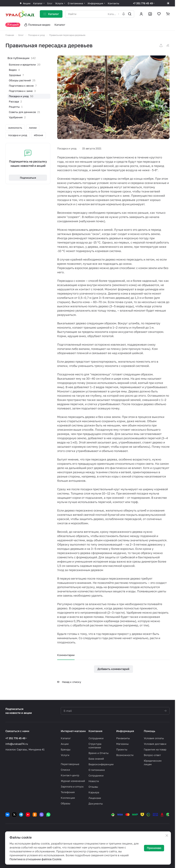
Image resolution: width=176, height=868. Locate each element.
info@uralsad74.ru (17, 744)
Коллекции (68, 798)
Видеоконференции (101, 764)
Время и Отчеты (99, 753)
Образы (66, 803)
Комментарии (66, 655)
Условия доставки (155, 744)
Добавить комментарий (113, 669)
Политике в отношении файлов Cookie (35, 859)
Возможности (125, 755)
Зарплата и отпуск (72, 786)
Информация (125, 731)
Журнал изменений (73, 781)
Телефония (68, 792)
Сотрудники (96, 738)
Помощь (150, 731)
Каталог (66, 738)
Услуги (65, 755)
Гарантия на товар (155, 749)
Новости (94, 781)
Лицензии (95, 798)
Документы (96, 804)
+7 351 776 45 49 (143, 3)
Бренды (66, 749)
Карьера (94, 792)
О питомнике (97, 770)
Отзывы (93, 787)
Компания (95, 731)
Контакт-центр (70, 775)
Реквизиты (123, 738)
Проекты (122, 749)
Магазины (122, 744)
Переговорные (70, 764)
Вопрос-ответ (152, 755)
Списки (65, 770)
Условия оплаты (154, 738)
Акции (65, 744)
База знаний (96, 759)
